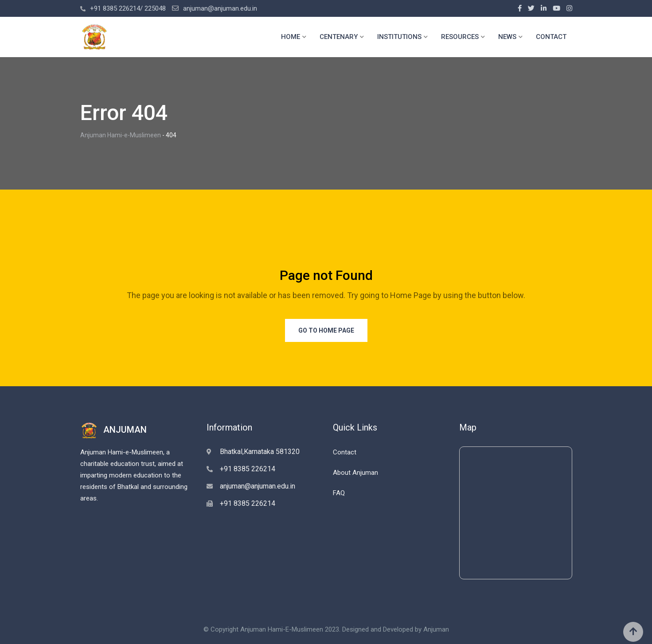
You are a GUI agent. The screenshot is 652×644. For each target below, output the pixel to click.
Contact (345, 452)
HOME (291, 37)
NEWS (507, 37)
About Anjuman (355, 473)
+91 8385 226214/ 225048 (128, 8)
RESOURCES (460, 37)
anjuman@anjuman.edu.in (220, 8)
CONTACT (551, 37)
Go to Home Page (326, 330)
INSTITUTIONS (399, 37)
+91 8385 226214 (248, 469)
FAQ (339, 493)
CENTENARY (339, 37)
